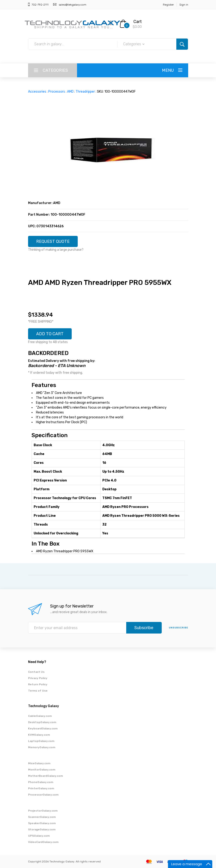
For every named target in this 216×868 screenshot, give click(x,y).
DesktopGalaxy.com (42, 722)
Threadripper (85, 92)
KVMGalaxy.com (39, 735)
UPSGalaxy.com (39, 836)
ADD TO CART (50, 334)
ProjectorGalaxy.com (43, 811)
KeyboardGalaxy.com (43, 728)
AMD (70, 92)
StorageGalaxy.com (42, 829)
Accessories (37, 92)
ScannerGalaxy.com (42, 817)
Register (168, 5)
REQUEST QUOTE (53, 241)
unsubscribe (179, 628)
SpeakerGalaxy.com (42, 823)
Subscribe (144, 628)
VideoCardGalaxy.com (43, 842)
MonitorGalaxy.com (42, 770)
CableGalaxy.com (40, 716)
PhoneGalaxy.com (41, 782)
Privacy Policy (38, 678)
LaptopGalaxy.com (41, 741)
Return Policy (38, 684)
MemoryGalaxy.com (42, 747)
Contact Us (36, 672)
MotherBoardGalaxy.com (45, 776)
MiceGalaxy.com (39, 763)
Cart (138, 22)
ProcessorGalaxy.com (43, 795)
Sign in (184, 5)
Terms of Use (38, 691)
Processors (57, 92)
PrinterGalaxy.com (41, 788)
